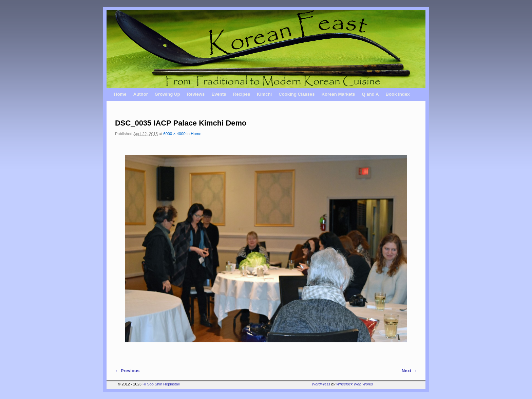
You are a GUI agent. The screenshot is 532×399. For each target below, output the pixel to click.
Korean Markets (338, 94)
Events (219, 94)
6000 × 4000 (174, 134)
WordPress (321, 384)
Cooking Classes (297, 94)
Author (141, 94)
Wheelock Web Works (355, 384)
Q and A (370, 94)
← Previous (127, 371)
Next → (409, 371)
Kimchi (264, 94)
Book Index (398, 94)
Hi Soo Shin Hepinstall (161, 384)
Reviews (196, 94)
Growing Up (167, 94)
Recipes (242, 94)
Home (120, 94)
